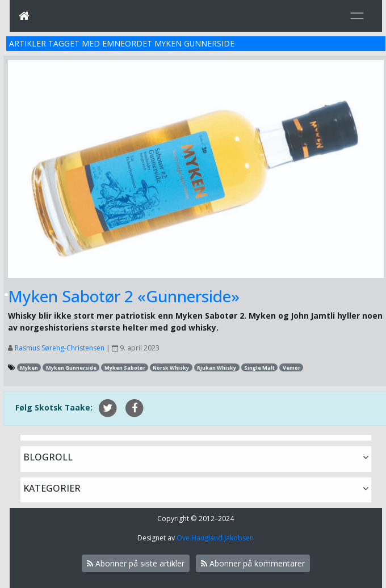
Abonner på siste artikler (136, 563)
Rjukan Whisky (217, 368)
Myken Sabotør (125, 368)
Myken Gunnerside (71, 368)
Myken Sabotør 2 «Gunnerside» (124, 296)
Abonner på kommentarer (253, 563)
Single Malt (259, 368)
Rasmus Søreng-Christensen (60, 348)
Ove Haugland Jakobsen (215, 538)
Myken (29, 368)
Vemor (291, 368)
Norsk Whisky (171, 368)
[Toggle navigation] (357, 16)
